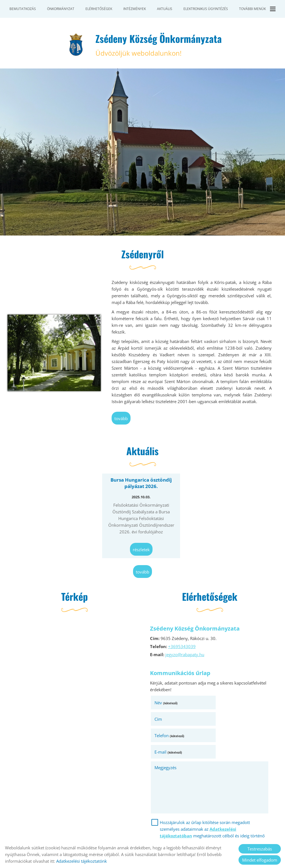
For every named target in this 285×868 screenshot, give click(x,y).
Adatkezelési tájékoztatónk (82, 861)
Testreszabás (260, 849)
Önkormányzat (61, 9)
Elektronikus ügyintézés (206, 9)
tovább (122, 420)
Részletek (141, 551)
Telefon (170, 720)
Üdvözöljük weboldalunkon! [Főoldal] (159, 45)
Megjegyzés (166, 736)
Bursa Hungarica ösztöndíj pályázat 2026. (141, 485)
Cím (218, 704)
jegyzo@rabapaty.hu (186, 656)
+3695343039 (183, 648)
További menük (257, 9)
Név (167, 704)
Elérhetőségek (99, 9)
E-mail (228, 720)
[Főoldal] (75, 45)
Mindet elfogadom (260, 860)
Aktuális (165, 9)
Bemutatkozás (23, 9)
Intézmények (135, 9)
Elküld (159, 828)
